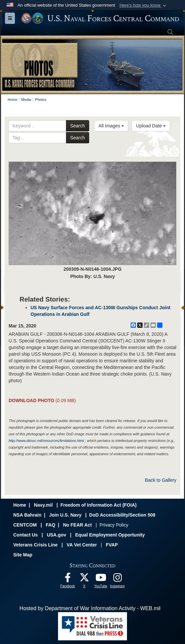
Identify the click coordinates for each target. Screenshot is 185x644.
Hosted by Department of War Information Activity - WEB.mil (90, 608)
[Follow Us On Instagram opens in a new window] (117, 579)
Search (78, 126)
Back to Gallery (161, 480)
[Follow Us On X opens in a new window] (84, 579)
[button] (143, 5)
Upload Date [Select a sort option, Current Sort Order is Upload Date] (151, 126)
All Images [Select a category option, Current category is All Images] (111, 126)
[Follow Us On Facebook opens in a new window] (68, 579)
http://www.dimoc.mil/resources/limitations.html (46, 441)
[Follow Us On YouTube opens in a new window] (101, 579)
